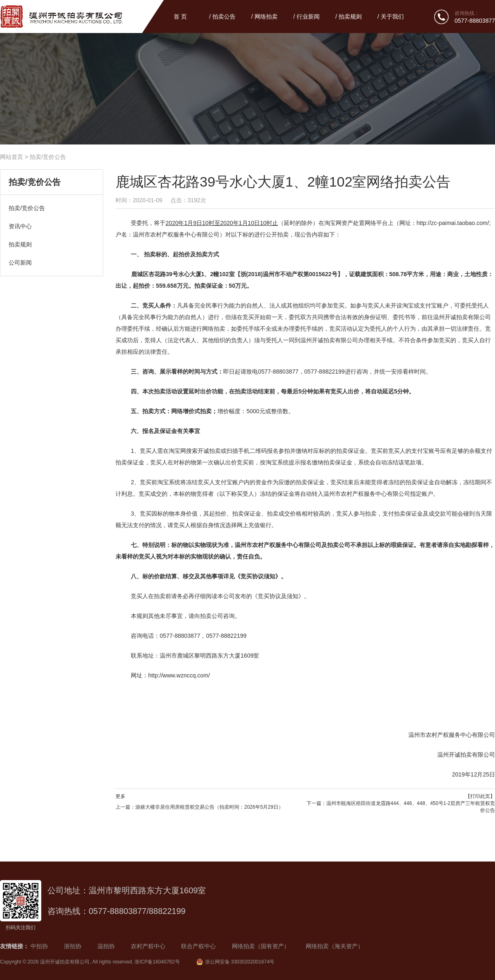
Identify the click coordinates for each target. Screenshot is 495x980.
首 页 (180, 17)
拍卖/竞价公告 (48, 157)
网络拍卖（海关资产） (335, 946)
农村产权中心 (148, 946)
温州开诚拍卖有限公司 (65, 962)
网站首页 (12, 157)
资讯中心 (20, 226)
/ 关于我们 (391, 17)
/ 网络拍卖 (264, 17)
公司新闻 (20, 263)
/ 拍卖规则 (349, 17)
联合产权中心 (198, 946)
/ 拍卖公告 (222, 17)
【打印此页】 (480, 796)
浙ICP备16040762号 (157, 962)
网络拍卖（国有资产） (261, 946)
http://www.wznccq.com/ (179, 675)
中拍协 (39, 946)
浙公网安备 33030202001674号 (236, 962)
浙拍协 (73, 946)
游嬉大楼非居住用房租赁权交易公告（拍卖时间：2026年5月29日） (209, 807)
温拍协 (106, 946)
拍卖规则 (20, 244)
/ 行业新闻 (306, 17)
